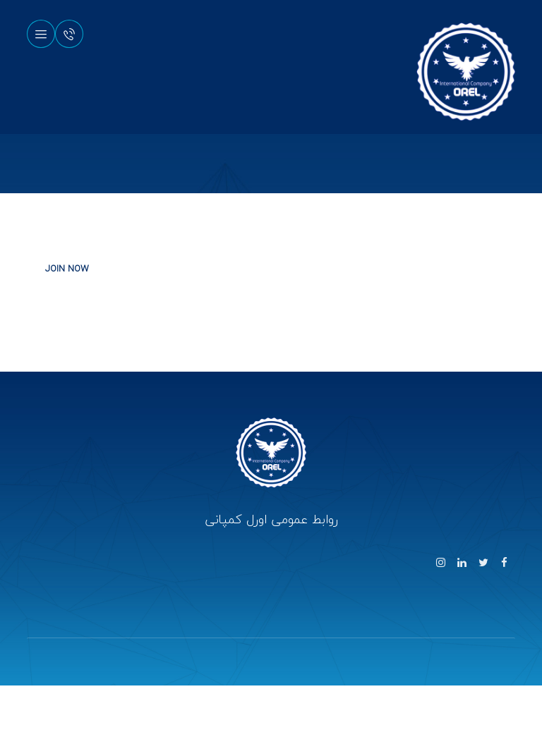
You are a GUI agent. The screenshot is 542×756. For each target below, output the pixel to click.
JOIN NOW (67, 269)
